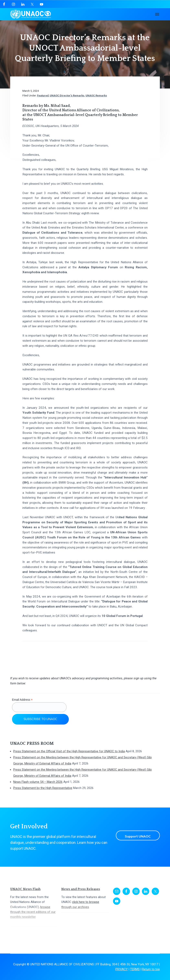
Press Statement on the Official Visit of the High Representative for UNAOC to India (69, 751)
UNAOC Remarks (96, 96)
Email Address (22, 700)
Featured (43, 96)
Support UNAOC (136, 835)
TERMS (135, 969)
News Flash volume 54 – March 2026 (38, 782)
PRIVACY (122, 969)
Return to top (151, 969)
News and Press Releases (81, 889)
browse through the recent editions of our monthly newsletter (33, 912)
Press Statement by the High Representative (43, 788)
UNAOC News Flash (25, 889)
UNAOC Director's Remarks (67, 96)
